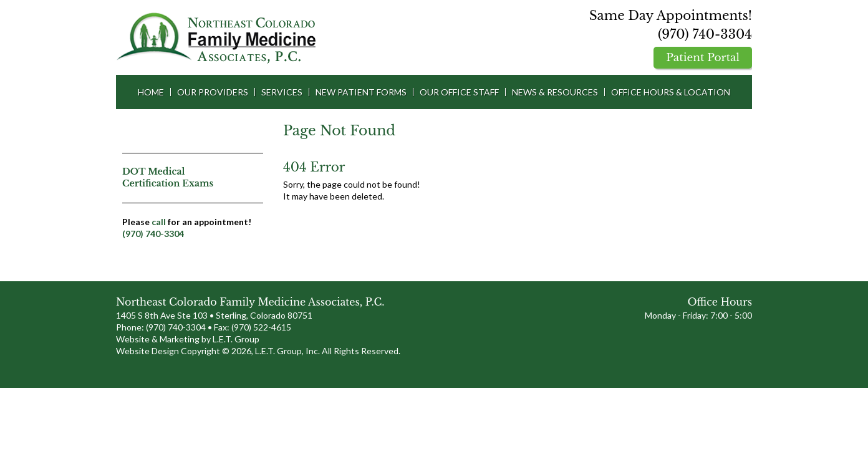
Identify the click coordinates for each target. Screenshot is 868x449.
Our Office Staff (459, 92)
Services (282, 92)
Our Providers (213, 92)
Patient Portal (703, 58)
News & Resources (555, 92)
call (159, 222)
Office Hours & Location (671, 92)
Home (151, 92)
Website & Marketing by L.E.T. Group (188, 339)
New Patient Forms (361, 92)
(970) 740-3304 (705, 34)
